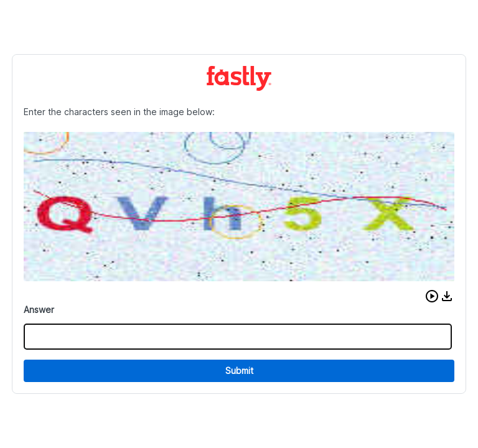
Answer (39, 310)
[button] (432, 296)
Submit (239, 371)
